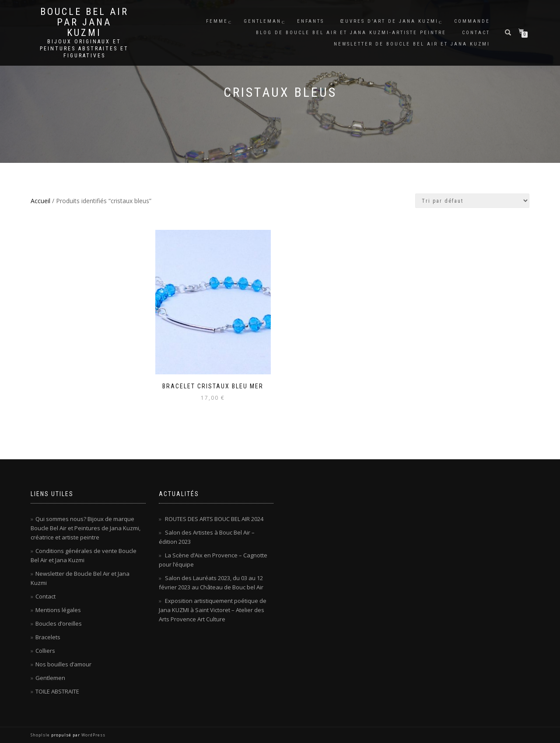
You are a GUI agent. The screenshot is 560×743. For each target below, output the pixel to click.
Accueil (40, 201)
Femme (217, 21)
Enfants (311, 21)
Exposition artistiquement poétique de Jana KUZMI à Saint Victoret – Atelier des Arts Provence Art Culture (213, 610)
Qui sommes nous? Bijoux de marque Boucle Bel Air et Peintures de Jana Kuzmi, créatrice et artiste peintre (86, 528)
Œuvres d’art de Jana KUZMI (389, 21)
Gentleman (262, 21)
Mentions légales (58, 610)
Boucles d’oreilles (59, 623)
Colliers (45, 651)
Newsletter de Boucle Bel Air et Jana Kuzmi (412, 44)
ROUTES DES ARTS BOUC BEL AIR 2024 (214, 519)
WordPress (93, 735)
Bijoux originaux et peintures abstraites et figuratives (84, 49)
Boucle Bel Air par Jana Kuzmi (84, 22)
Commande (472, 21)
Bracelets (48, 637)
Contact (476, 33)
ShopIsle (41, 735)
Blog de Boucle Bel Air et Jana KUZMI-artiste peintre (351, 33)
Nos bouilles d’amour (63, 664)
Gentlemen (50, 678)
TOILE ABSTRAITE (57, 691)
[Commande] (472, 201)
